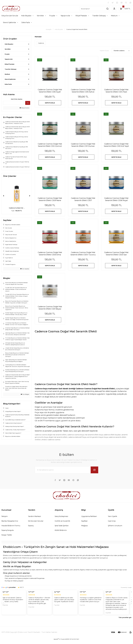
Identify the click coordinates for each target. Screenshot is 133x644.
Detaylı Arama (24, 108)
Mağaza (85, 529)
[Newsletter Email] (67, 473)
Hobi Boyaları (9, 44)
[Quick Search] (13, 103)
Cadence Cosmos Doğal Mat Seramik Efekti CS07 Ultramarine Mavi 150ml (83, 201)
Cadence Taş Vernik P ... (17, 208)
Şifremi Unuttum (115, 529)
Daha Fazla (8, 84)
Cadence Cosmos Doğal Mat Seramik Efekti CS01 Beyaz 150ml (50, 311)
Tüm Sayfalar (25, 269)
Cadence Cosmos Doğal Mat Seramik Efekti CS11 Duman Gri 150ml (83, 146)
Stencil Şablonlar (10, 79)
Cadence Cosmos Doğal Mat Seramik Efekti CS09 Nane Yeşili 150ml (50, 201)
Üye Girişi (112, 524)
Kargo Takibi (7, 538)
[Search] (95, 9)
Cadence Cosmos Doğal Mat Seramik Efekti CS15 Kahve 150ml (83, 91)
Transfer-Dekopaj (10, 69)
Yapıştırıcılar (9, 59)
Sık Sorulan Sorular (36, 524)
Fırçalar (7, 54)
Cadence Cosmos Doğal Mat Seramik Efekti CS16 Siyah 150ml (50, 91)
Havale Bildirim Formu (11, 529)
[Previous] (4, 196)
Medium (7, 74)
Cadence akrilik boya (11, 573)
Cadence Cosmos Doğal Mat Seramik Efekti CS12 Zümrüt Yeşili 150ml (50, 146)
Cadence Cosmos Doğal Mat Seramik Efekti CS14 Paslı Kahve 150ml (116, 91)
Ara (28, 103)
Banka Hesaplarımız (10, 524)
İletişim (5, 519)
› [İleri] (130, 606)
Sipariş (31, 529)
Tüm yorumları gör (125, 621)
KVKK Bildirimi (61, 534)
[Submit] (94, 473)
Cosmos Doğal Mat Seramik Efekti (77, 29)
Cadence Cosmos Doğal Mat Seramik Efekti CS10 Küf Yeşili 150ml (116, 146)
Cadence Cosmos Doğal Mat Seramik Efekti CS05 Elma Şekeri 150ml (50, 256)
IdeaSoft (56, 643)
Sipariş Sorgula (8, 534)
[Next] (30, 196)
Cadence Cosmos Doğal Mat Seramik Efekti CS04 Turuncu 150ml (83, 256)
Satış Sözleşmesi (62, 519)
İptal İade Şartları (62, 529)
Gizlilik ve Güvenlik (63, 524)
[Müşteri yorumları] (66, 606)
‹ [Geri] (3, 606)
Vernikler (8, 49)
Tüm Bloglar (25, 394)
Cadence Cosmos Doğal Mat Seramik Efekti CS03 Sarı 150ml (116, 256)
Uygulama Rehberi (89, 519)
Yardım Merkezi (35, 519)
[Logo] (11, 9)
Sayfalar (85, 524)
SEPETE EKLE (50, 103)
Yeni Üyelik (113, 519)
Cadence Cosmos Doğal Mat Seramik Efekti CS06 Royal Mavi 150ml (116, 201)
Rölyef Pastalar (10, 64)
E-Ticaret (62, 643)
